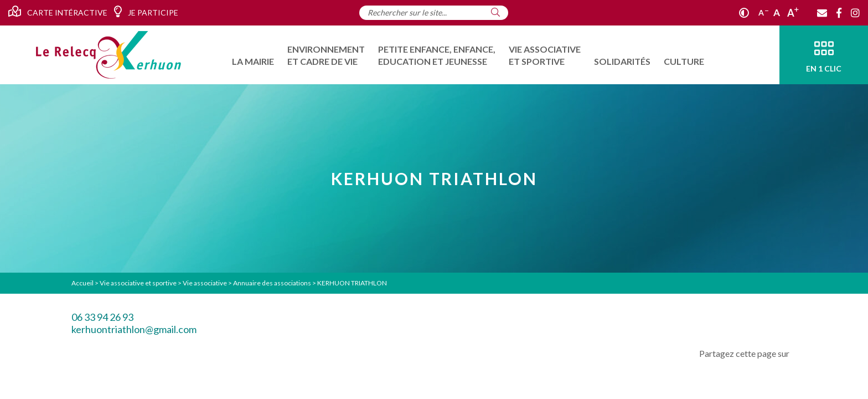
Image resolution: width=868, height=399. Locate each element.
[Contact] (822, 13)
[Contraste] (744, 13)
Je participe (146, 12)
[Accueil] (108, 55)
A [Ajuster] (777, 12)
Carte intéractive (58, 12)
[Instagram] (855, 13)
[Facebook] (839, 13)
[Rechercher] (495, 12)
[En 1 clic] (824, 55)
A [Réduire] (763, 12)
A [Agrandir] (793, 13)
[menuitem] (253, 55)
